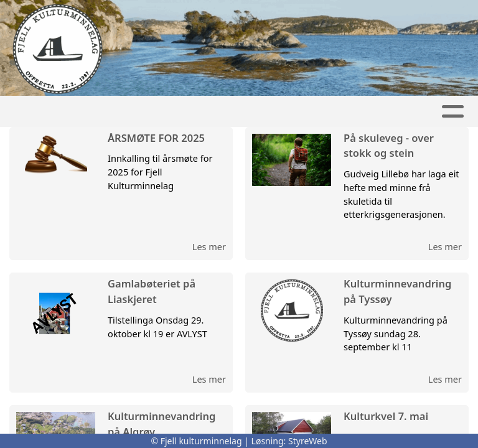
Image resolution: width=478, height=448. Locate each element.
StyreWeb (308, 441)
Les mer (209, 246)
